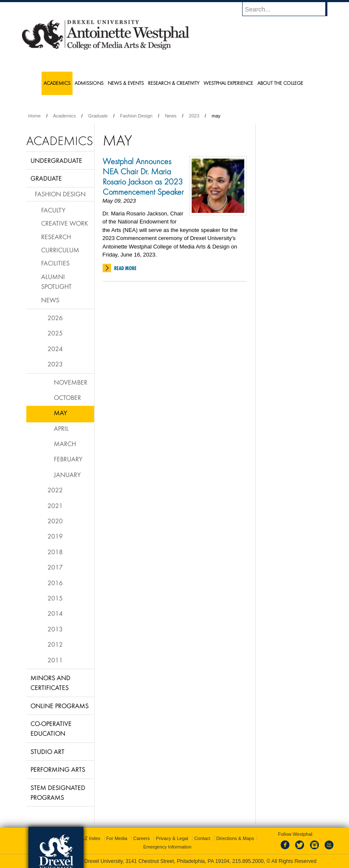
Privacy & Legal (172, 838)
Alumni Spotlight (56, 281)
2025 (55, 333)
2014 (55, 613)
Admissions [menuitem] (89, 83)
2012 (55, 644)
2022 (55, 490)
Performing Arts (58, 769)
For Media (117, 838)
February (68, 459)
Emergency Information (168, 847)
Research (56, 237)
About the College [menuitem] (280, 83)
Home (35, 116)
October (67, 397)
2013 (55, 629)
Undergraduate (56, 160)
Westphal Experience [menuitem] (228, 83)
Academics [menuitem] (57, 83)
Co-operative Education (51, 728)
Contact (202, 838)
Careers (141, 838)
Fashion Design (136, 116)
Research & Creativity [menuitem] (174, 83)
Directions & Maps (235, 838)
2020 (55, 521)
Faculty (53, 210)
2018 (55, 552)
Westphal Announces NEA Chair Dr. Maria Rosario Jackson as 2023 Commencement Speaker (143, 176)
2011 (55, 660)
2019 (55, 536)
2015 (55, 598)
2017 (55, 567)
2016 (55, 583)
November (71, 382)
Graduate (98, 116)
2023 (194, 116)
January (67, 474)
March (65, 444)
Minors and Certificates (50, 682)
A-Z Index (90, 838)
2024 (55, 349)
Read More (125, 268)
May (60, 413)
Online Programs (60, 706)
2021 (55, 505)
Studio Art (47, 751)
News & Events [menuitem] (126, 83)
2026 (55, 318)
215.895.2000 (248, 861)
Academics (64, 116)
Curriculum (60, 250)
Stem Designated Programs (58, 792)
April (61, 428)
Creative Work (65, 223)
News (171, 116)
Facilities (55, 263)
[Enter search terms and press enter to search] (289, 9)
